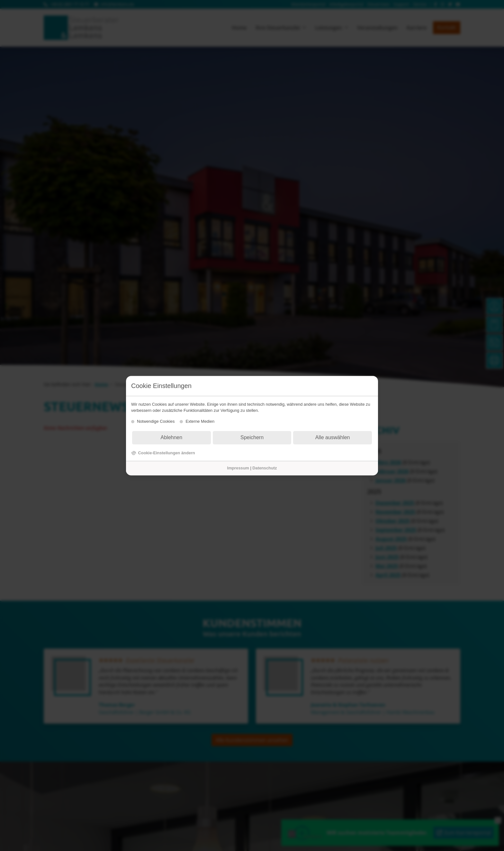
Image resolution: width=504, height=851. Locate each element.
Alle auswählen (333, 438)
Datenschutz (265, 468)
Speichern (252, 438)
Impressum (238, 468)
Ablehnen (172, 438)
